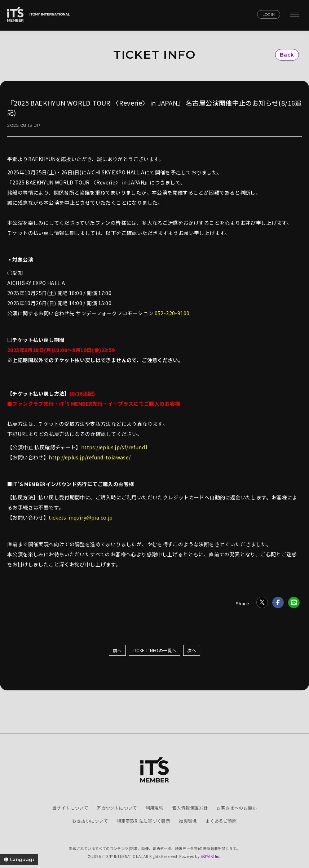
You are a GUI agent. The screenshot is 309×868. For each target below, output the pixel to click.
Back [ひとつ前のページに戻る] (287, 55)
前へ (117, 650)
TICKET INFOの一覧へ (155, 650)
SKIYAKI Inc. (211, 856)
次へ (192, 650)
